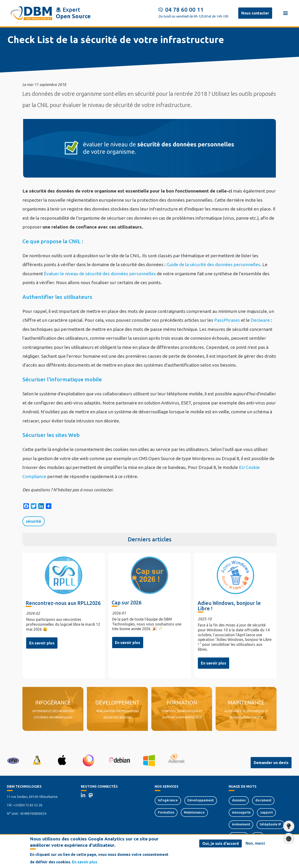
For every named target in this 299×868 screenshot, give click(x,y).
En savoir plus (42, 643)
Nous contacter (255, 13)
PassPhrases (227, 320)
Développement (201, 800)
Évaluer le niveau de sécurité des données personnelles (100, 274)
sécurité (34, 521)
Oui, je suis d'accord (221, 843)
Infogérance (168, 800)
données (239, 800)
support (267, 812)
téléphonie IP (271, 824)
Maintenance (194, 812)
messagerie (241, 812)
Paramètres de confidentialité (287, 839)
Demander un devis (271, 763)
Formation (166, 812)
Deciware (260, 320)
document (263, 800)
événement (241, 824)
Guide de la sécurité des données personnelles (213, 264)
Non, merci (255, 843)
